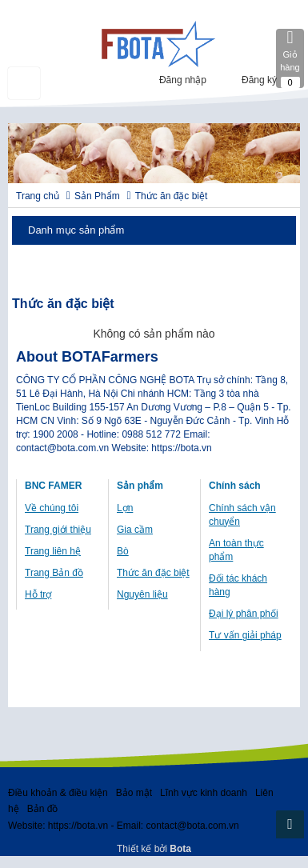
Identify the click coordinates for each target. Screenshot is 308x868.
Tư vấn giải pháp (245, 635)
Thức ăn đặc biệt (172, 196)
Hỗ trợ (38, 594)
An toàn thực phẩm (236, 550)
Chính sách (235, 486)
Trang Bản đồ (54, 573)
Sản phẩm (140, 486)
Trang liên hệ (53, 551)
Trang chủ (38, 196)
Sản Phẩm (97, 196)
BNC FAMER (53, 486)
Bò (123, 551)
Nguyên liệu (142, 594)
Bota (180, 849)
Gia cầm (135, 530)
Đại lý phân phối (244, 614)
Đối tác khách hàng (238, 585)
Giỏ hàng (290, 58)
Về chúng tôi (52, 508)
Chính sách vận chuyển (242, 515)
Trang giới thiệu (58, 530)
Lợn (125, 508)
